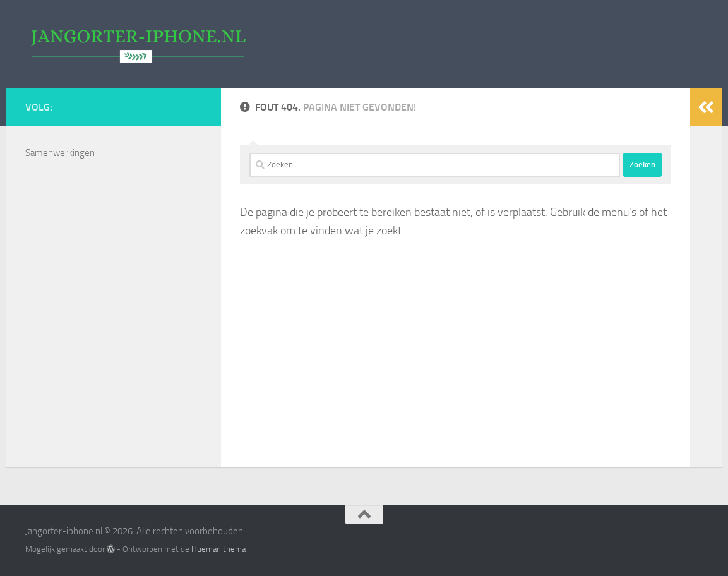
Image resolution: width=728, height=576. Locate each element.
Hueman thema (218, 549)
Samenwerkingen (60, 153)
